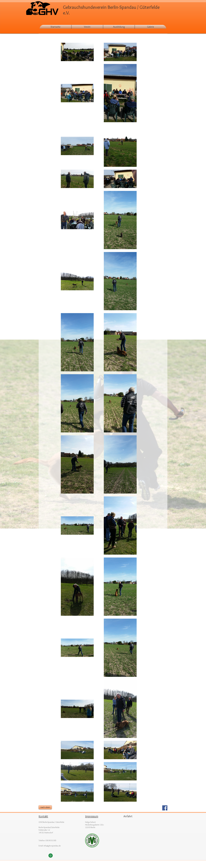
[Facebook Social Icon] (165, 808)
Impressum (92, 816)
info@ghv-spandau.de (52, 846)
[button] (150, 27)
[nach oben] (45, 807)
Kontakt (43, 816)
